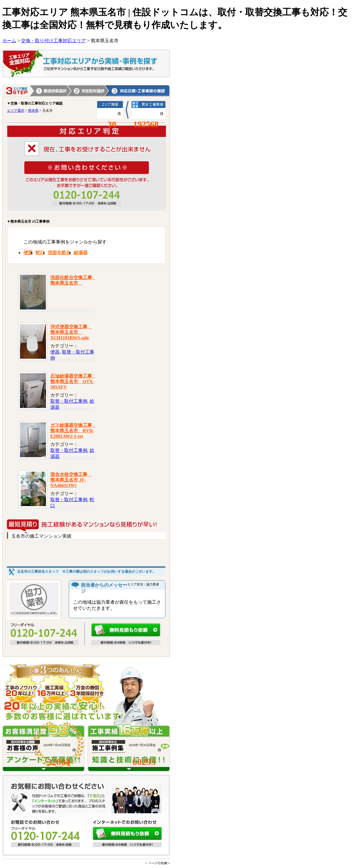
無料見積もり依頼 (126, 630)
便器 (28, 253)
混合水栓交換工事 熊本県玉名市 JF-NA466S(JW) (71, 480)
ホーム (9, 41)
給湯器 (81, 253)
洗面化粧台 (59, 253)
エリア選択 (16, 111)
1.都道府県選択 (51, 91)
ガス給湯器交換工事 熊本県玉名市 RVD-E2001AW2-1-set (73, 431)
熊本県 (88, 91)
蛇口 (40, 253)
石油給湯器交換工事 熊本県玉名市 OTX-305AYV (73, 381)
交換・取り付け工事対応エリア (53, 41)
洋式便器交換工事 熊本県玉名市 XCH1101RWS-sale (71, 332)
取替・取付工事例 (69, 401)
